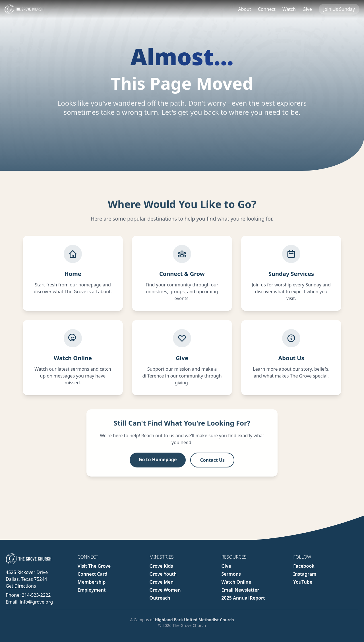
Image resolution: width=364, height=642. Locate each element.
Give (307, 9)
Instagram (305, 574)
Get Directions (21, 586)
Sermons (231, 574)
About (244, 9)
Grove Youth (163, 574)
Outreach (160, 598)
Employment (92, 590)
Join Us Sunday (339, 9)
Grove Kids (161, 566)
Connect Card (93, 574)
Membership (92, 582)
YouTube (303, 582)
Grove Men (162, 582)
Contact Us (212, 463)
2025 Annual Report (243, 598)
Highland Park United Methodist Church (194, 620)
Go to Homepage (158, 463)
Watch (289, 9)
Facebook (304, 566)
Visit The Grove (94, 566)
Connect (267, 9)
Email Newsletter (240, 590)
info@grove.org (36, 602)
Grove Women (165, 590)
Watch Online (236, 582)
